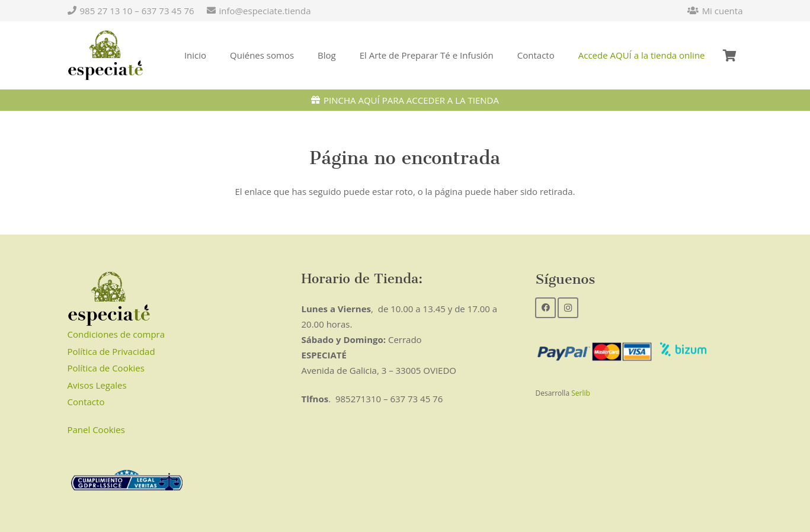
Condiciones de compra (116, 334)
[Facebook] (545, 308)
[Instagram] (568, 308)
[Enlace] (106, 56)
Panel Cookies (96, 430)
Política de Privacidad (111, 351)
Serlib (581, 393)
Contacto (86, 402)
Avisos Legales (97, 385)
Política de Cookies (106, 368)
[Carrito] (730, 55)
